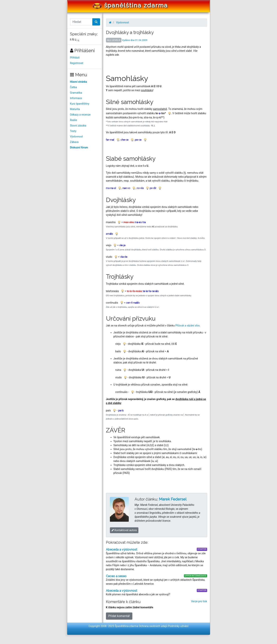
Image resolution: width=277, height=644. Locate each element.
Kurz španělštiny (80, 104)
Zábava (74, 142)
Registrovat (77, 63)
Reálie (74, 120)
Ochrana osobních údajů (153, 626)
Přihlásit (75, 58)
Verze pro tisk (199, 601)
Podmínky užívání (178, 626)
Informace (76, 98)
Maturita (75, 109)
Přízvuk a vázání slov (187, 325)
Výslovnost (76, 137)
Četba (74, 87)
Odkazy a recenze (80, 115)
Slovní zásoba (78, 126)
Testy (73, 131)
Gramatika (76, 93)
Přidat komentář (119, 616)
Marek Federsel (173, 499)
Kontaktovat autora (124, 530)
